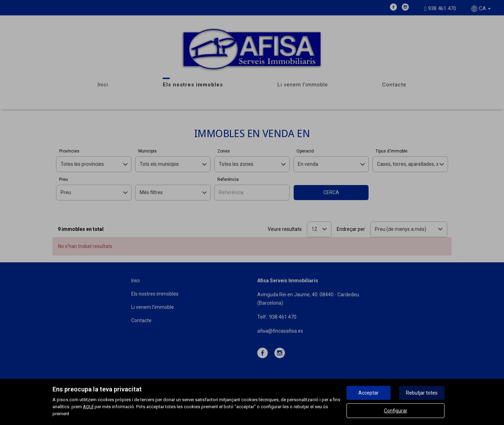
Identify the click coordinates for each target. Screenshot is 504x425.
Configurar (396, 411)
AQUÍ (88, 407)
